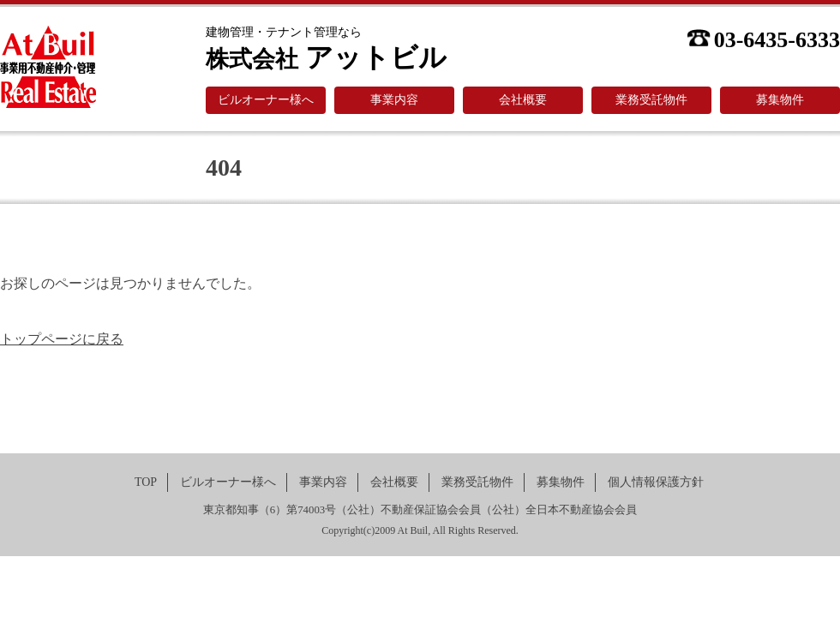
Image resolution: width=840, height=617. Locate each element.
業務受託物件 (651, 100)
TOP (146, 482)
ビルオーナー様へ (266, 100)
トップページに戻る (62, 339)
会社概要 (523, 100)
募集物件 (780, 100)
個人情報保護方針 (656, 482)
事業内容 (394, 100)
